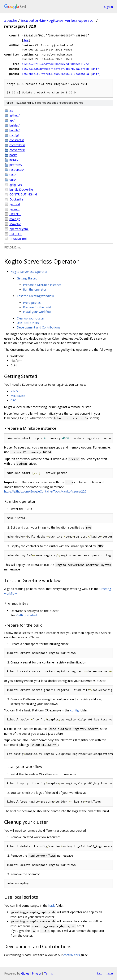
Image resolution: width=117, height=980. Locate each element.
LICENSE (15, 214)
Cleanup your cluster (31, 318)
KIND (14, 391)
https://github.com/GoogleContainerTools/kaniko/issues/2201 (46, 491)
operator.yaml (19, 229)
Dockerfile (16, 199)
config (74, 710)
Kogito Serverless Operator (29, 272)
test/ (13, 175)
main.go (15, 219)
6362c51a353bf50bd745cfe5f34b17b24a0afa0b (55, 69)
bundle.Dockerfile (21, 189)
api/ (12, 120)
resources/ (17, 170)
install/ (14, 160)
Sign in (108, 7)
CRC (13, 400)
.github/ (14, 115)
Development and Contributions (38, 327)
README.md (18, 239)
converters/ (17, 150)
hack (52, 906)
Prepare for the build (37, 307)
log (26, 40)
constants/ (17, 140)
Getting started (27, 615)
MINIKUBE (18, 396)
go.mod (15, 204)
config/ (14, 135)
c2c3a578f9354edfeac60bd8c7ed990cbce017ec (55, 64)
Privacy (37, 973)
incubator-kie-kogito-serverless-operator (58, 20)
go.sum (14, 209)
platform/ (16, 165)
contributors (72, 955)
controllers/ (17, 145)
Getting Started (27, 278)
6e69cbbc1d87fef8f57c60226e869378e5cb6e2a (55, 74)
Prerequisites (32, 303)
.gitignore (16, 184)
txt (99, 973)
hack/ (13, 155)
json (109, 973)
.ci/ (11, 111)
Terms (48, 973)
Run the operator (35, 289)
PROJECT (16, 234)
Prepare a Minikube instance (42, 285)
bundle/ (14, 130)
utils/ (13, 180)
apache (11, 20)
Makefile (15, 224)
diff (96, 69)
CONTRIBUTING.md (23, 194)
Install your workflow (37, 312)
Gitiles (25, 973)
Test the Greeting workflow (35, 296)
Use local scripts (28, 323)
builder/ (14, 125)
